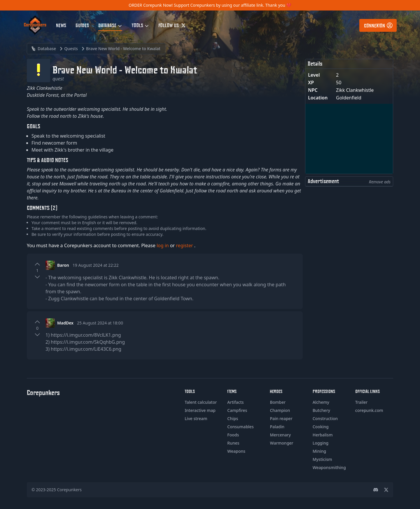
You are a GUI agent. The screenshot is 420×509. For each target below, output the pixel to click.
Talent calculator (201, 402)
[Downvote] (37, 277)
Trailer (361, 402)
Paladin (277, 427)
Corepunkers (70, 490)
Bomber (278, 402)
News (61, 25)
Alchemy (321, 402)
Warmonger (281, 443)
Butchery (321, 410)
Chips (233, 418)
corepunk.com (369, 410)
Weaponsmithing (329, 467)
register (185, 245)
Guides (82, 25)
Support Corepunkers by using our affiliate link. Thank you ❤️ (233, 5)
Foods (233, 435)
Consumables (240, 427)
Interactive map (200, 410)
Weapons (236, 451)
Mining (320, 451)
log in (163, 245)
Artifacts (235, 402)
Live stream (196, 418)
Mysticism (322, 459)
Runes (233, 443)
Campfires (237, 410)
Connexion (379, 25)
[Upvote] (37, 264)
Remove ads (380, 182)
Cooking (321, 427)
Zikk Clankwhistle (355, 90)
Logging (321, 443)
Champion (280, 410)
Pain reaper (281, 418)
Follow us (172, 25)
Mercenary (280, 435)
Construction (325, 418)
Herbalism (323, 435)
